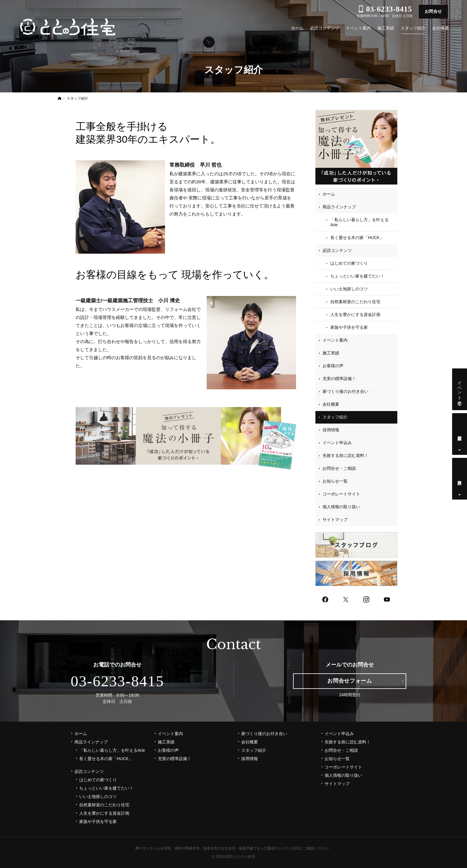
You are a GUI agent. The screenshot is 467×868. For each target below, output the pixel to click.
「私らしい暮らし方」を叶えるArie (359, 222)
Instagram (367, 599)
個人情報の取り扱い (341, 507)
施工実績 (331, 353)
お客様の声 (333, 366)
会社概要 (331, 404)
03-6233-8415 (117, 681)
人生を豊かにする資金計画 (355, 314)
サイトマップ (335, 520)
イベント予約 (460, 388)
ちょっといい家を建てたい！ (357, 276)
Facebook (326, 599)
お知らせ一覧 (335, 481)
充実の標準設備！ (339, 379)
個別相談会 (460, 433)
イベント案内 (335, 340)
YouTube (387, 599)
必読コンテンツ (337, 250)
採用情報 (331, 430)
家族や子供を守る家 (349, 327)
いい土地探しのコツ (349, 289)
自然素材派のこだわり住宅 (355, 302)
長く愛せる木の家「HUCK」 (357, 238)
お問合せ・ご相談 (339, 468)
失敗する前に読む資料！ (345, 455)
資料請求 (460, 478)
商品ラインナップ (339, 207)
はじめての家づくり (349, 263)
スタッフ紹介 (335, 417)
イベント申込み (337, 443)
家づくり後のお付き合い (345, 391)
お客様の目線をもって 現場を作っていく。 (175, 275)
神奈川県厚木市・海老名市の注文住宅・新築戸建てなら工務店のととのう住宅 (237, 848)
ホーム (329, 194)
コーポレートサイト (341, 494)
